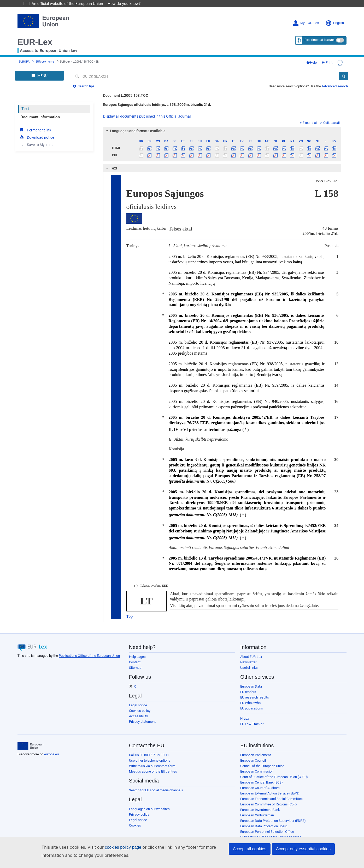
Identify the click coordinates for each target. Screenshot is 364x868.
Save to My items (37, 144)
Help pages (137, 657)
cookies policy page (115, 847)
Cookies (135, 825)
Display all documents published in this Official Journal (147, 116)
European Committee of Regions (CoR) (269, 804)
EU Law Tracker (252, 724)
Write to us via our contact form (152, 766)
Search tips (84, 86)
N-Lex (245, 718)
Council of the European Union (262, 766)
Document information (40, 117)
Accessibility (138, 716)
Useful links (249, 668)
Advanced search (335, 86)
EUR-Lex (35, 42)
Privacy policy (139, 814)
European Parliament (256, 755)
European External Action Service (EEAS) (270, 793)
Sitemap (135, 668)
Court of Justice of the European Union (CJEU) (274, 777)
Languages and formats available (135, 131)
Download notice (37, 137)
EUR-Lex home (45, 62)
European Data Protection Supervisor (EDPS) (273, 821)
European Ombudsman (257, 815)
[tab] (222, 131)
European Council (253, 760)
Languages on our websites (149, 809)
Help (312, 62)
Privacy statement (142, 722)
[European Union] (30, 746)
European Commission (257, 771)
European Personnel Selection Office (267, 832)
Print (327, 62)
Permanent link (35, 130)
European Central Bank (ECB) (262, 782)
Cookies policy (140, 711)
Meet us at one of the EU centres (153, 771)
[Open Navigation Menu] (39, 76)
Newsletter (248, 662)
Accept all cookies (250, 849)
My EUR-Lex (306, 23)
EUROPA (24, 62)
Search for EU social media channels (156, 790)
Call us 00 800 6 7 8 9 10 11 (149, 755)
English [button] (335, 23)
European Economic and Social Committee (271, 799)
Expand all (309, 123)
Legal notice (138, 705)
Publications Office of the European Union (89, 656)
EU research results (255, 697)
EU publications (252, 708)
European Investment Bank (260, 810)
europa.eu (51, 754)
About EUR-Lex (251, 657)
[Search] (344, 76)
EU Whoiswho (250, 703)
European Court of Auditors (260, 788)
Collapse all (330, 123)
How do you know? (121, 4)
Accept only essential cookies (303, 849)
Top (130, 616)
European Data (251, 686)
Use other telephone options (150, 760)
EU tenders (248, 692)
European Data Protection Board (264, 826)
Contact (135, 662)
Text (25, 109)
